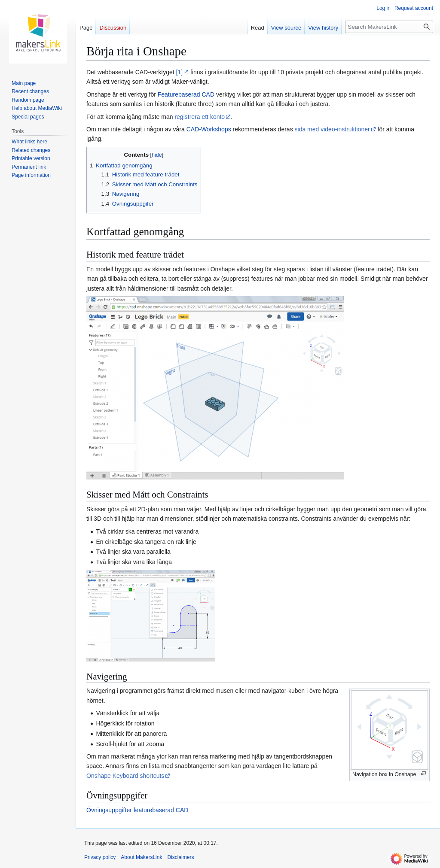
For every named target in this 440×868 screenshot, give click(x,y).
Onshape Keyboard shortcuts (125, 776)
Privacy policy (100, 857)
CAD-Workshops (209, 129)
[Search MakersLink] (389, 27)
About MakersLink (141, 857)
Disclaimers (180, 857)
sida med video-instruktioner (332, 129)
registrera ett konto (200, 117)
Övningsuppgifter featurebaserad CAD (137, 810)
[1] (180, 72)
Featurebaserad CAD (186, 94)
